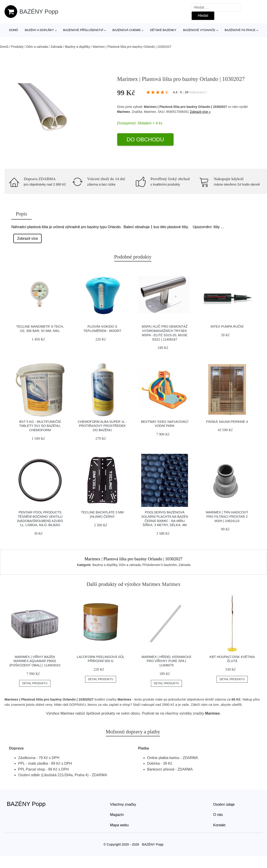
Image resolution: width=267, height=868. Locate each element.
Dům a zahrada (37, 47)
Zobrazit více (28, 238)
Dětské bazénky (163, 30)
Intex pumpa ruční (227, 326)
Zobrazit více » (200, 112)
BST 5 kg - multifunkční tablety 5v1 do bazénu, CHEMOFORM (40, 426)
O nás (218, 815)
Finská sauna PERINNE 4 (227, 422)
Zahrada (56, 47)
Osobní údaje (224, 804)
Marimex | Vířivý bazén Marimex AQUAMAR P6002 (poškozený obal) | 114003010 (35, 661)
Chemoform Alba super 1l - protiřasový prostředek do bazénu (102, 426)
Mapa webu (119, 825)
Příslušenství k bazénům (160, 565)
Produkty (17, 47)
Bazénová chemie (127, 30)
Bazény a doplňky (39, 30)
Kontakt (219, 825)
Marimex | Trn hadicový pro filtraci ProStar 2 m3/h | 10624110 (227, 516)
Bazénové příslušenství (83, 30)
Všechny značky (123, 804)
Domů (14, 30)
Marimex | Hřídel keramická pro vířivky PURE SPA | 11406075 (166, 661)
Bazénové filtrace (240, 30)
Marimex (124, 112)
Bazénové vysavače (199, 30)
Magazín (117, 815)
